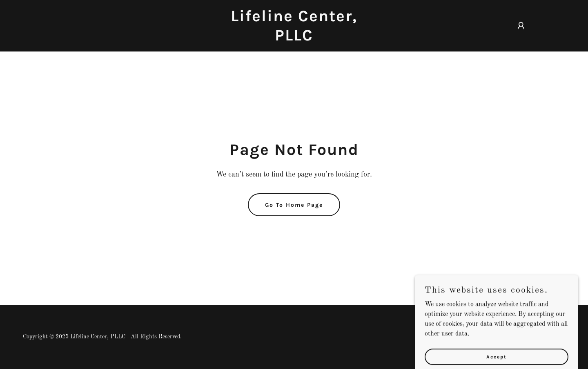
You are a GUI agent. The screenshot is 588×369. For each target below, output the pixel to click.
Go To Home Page (294, 205)
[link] (294, 39)
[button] (521, 26)
